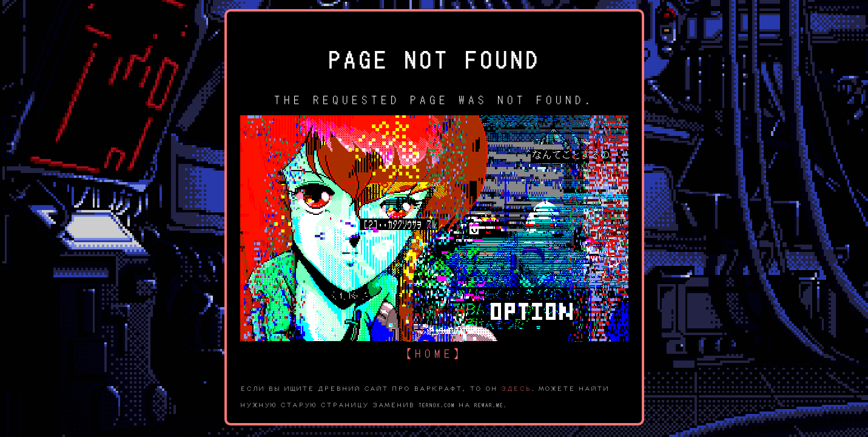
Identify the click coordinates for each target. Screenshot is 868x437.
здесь (516, 388)
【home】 (434, 352)
